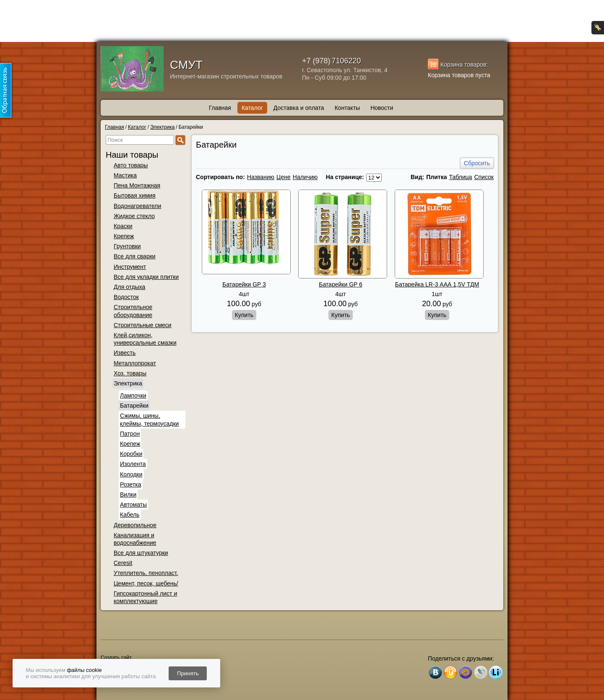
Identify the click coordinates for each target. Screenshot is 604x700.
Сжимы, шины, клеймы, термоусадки (149, 419)
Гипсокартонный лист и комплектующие (145, 597)
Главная (220, 108)
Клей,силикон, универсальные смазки (145, 339)
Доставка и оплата (299, 108)
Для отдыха (129, 287)
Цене (284, 177)
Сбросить (477, 163)
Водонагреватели (137, 206)
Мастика (125, 175)
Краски (123, 226)
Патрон (130, 434)
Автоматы (133, 505)
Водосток (126, 297)
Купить (244, 315)
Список (484, 177)
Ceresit (123, 563)
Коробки (131, 454)
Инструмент (130, 267)
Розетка (131, 484)
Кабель (130, 515)
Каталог (252, 108)
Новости (382, 108)
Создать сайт (116, 658)
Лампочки (133, 396)
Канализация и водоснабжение (135, 539)
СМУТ (186, 65)
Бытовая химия (135, 195)
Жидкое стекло (134, 216)
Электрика (128, 383)
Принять (188, 673)
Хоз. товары (130, 373)
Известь (125, 353)
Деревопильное (135, 525)
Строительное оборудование (133, 311)
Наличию (305, 177)
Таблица (460, 177)
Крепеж (124, 236)
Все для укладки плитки (146, 277)
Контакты (347, 108)
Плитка (436, 177)
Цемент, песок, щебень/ (146, 583)
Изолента (133, 464)
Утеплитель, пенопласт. (146, 573)
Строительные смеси (143, 325)
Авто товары (131, 165)
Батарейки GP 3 (244, 284)
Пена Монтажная (137, 185)
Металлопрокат (135, 363)
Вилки (128, 494)
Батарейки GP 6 (341, 284)
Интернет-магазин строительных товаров (226, 76)
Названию (261, 177)
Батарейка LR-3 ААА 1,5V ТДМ (437, 284)
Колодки (131, 474)
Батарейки (134, 406)
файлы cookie (84, 670)
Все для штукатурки (141, 553)
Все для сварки (135, 256)
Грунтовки (127, 246)
